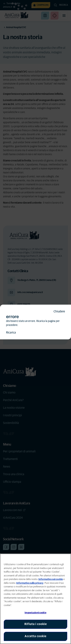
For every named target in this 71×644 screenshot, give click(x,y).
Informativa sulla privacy (30, 583)
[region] (35, 599)
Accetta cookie (35, 636)
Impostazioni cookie (35, 613)
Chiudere (59, 311)
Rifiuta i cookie (36, 624)
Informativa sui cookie (51, 579)
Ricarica (11, 333)
